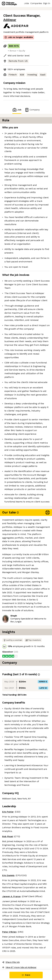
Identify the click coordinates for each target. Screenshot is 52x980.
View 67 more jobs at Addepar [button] (19, 967)
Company (32, 110)
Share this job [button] (11, 962)
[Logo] (9, 4)
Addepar (10, 20)
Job (17, 110)
